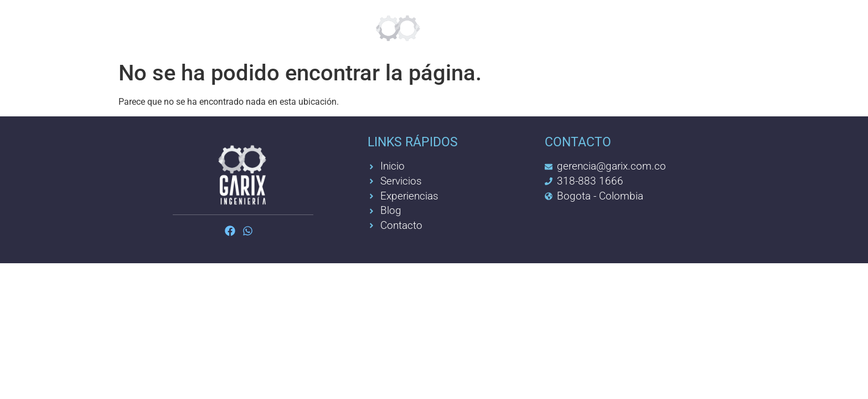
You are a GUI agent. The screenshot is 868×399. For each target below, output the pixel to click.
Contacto (628, 28)
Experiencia (540, 28)
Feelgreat (298, 28)
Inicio (148, 28)
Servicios (216, 28)
